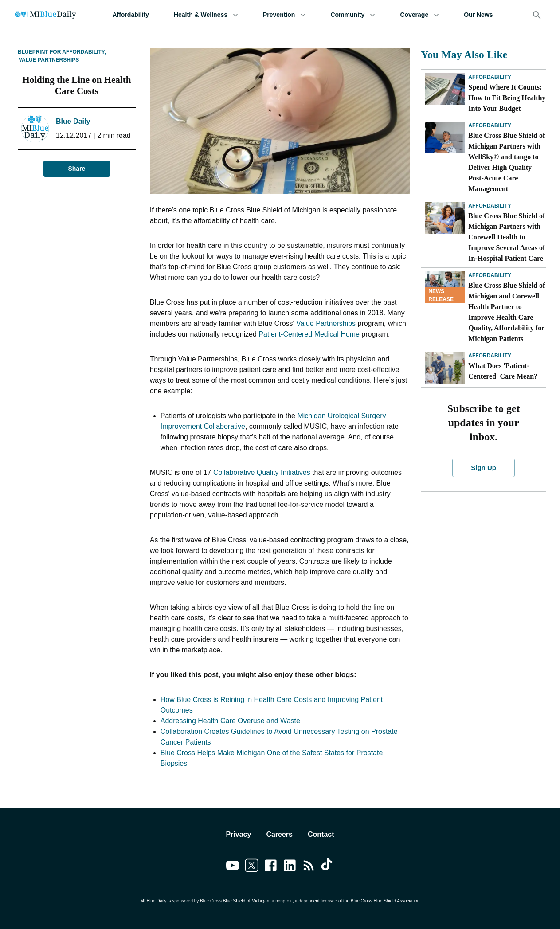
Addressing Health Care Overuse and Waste (230, 721)
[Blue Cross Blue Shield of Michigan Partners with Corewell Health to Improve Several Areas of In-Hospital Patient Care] (445, 218)
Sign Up (484, 468)
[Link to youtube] (233, 867)
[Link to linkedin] (290, 867)
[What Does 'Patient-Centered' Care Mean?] (445, 368)
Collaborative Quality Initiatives (262, 472)
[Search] (537, 15)
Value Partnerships (49, 60)
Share (77, 169)
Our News (478, 15)
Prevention (284, 15)
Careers (279, 834)
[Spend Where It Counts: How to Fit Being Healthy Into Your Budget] (445, 89)
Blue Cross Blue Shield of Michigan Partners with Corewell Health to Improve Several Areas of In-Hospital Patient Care (507, 237)
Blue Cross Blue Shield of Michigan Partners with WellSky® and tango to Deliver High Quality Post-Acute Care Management (507, 162)
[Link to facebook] (271, 867)
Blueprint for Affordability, (62, 52)
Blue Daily (73, 121)
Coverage (419, 15)
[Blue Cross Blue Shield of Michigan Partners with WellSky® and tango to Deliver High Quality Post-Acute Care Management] (445, 137)
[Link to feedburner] (309, 867)
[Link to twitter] (252, 867)
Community (353, 15)
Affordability (130, 15)
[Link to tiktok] (328, 867)
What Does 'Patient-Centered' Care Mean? (505, 371)
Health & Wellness (206, 15)
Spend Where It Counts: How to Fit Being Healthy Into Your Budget (507, 98)
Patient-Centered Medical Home (309, 334)
